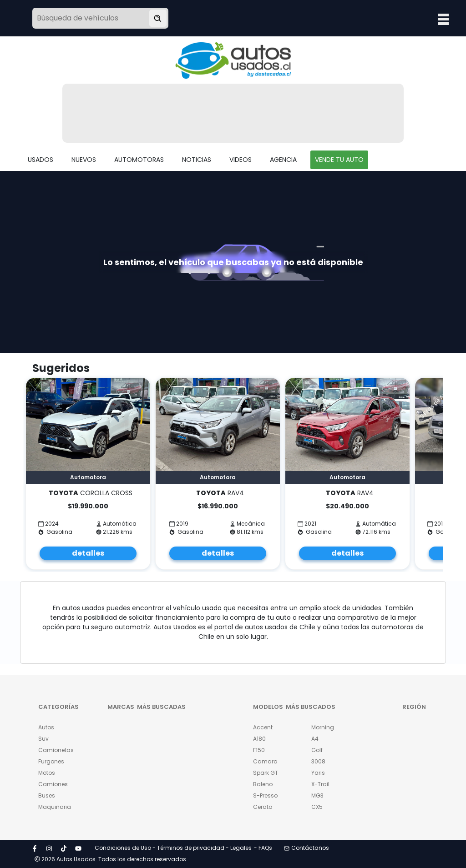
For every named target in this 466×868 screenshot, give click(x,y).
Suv (43, 739)
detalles (88, 553)
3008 (318, 761)
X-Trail (320, 784)
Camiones (53, 784)
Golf (317, 750)
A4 (315, 739)
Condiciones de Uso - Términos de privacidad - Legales (173, 848)
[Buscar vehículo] (158, 18)
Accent (263, 727)
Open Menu (443, 19)
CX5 (317, 807)
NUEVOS (84, 160)
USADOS (41, 160)
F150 (259, 750)
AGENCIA (283, 160)
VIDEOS (241, 160)
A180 (259, 739)
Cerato (263, 807)
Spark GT (266, 773)
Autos (46, 727)
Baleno (263, 784)
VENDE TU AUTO (339, 160)
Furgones (51, 761)
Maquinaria (54, 807)
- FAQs (263, 848)
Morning (323, 727)
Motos (47, 773)
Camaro (265, 761)
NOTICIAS (197, 160)
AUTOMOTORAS (139, 160)
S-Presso (265, 795)
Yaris (318, 773)
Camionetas (54, 750)
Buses (47, 795)
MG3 (317, 795)
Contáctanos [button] (306, 848)
